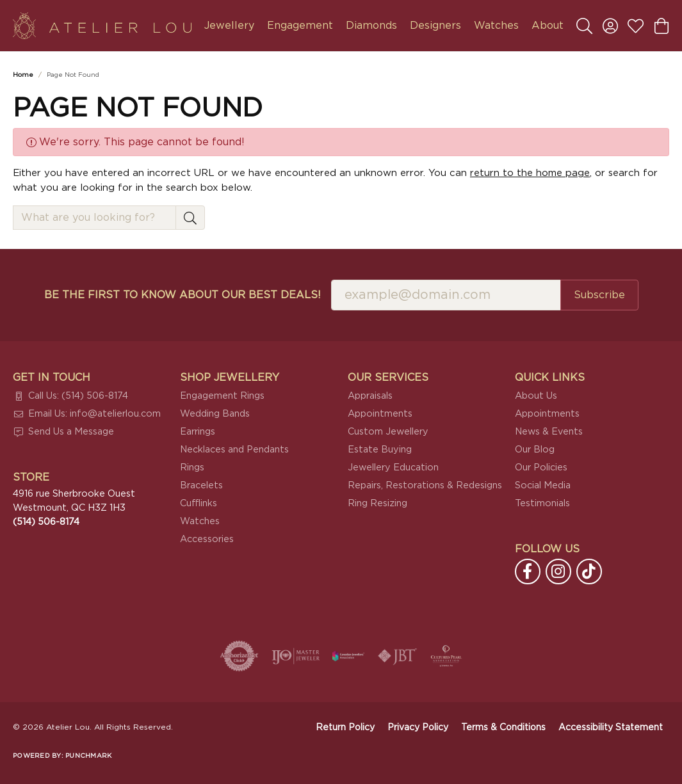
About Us (536, 396)
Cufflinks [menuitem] (199, 503)
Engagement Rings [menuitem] (222, 396)
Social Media (543, 485)
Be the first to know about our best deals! (183, 295)
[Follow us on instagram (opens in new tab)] (558, 572)
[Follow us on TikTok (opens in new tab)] (589, 572)
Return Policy (345, 728)
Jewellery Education (393, 468)
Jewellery (229, 26)
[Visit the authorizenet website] (240, 656)
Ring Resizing (378, 503)
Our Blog (535, 450)
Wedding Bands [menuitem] (215, 414)
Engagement (300, 26)
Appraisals (370, 396)
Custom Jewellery (388, 432)
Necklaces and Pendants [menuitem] (234, 450)
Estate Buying (380, 450)
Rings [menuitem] (192, 468)
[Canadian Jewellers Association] (348, 656)
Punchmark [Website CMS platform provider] (88, 756)
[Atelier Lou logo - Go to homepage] (102, 26)
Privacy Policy (418, 728)
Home (23, 75)
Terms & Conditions (503, 728)
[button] (584, 26)
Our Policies (541, 468)
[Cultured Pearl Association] (446, 656)
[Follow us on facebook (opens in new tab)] (528, 572)
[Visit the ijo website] (296, 656)
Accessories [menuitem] (207, 539)
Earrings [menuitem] (198, 432)
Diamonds (371, 26)
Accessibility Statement (611, 728)
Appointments (380, 414)
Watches (496, 26)
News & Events (549, 432)
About (548, 26)
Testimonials (542, 503)
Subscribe (599, 295)
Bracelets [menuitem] (201, 485)
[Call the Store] (46, 522)
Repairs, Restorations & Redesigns (425, 485)
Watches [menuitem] (200, 521)
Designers (435, 26)
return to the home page (530, 173)
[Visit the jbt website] (398, 656)
